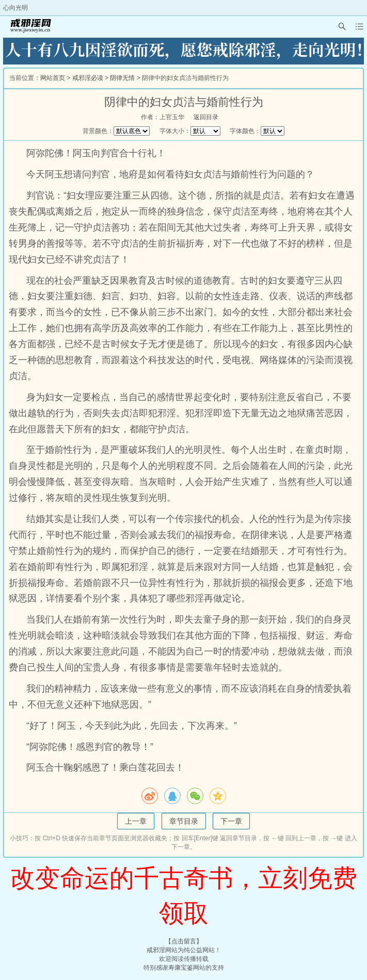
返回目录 (206, 117)
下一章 (231, 821)
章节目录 (184, 821)
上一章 (136, 821)
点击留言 (184, 941)
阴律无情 (122, 78)
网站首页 (53, 78)
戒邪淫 (156, 950)
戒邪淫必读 (88, 78)
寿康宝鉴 (181, 968)
